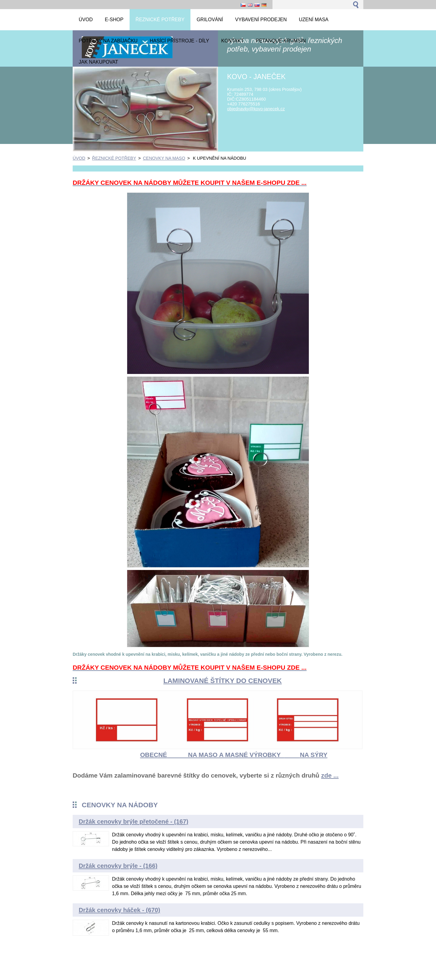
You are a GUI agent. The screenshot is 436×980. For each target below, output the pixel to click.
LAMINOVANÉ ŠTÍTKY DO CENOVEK (222, 681)
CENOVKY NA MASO (164, 158)
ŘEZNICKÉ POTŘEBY (114, 158)
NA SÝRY (314, 755)
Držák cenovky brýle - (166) (118, 866)
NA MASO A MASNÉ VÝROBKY (236, 755)
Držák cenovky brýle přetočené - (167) (134, 822)
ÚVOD (79, 158)
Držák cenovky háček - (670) (119, 910)
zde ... (330, 775)
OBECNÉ (154, 755)
